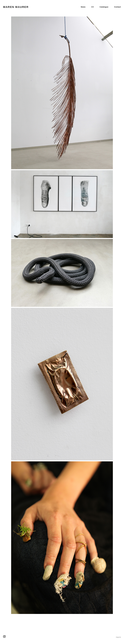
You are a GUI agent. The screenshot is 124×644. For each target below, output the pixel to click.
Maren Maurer (16, 7)
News (83, 7)
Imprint (118, 637)
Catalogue (104, 7)
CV (93, 7)
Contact (118, 7)
